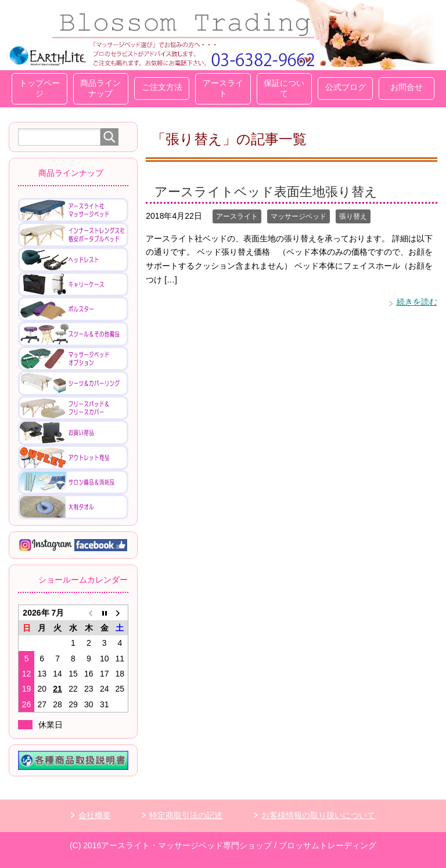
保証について (284, 88)
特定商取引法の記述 (186, 815)
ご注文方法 (162, 87)
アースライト (223, 88)
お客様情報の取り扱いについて (318, 815)
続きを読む (417, 302)
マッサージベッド (298, 216)
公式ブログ (346, 87)
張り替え (353, 216)
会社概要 (95, 815)
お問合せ (407, 87)
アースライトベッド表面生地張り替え (266, 192)
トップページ (39, 88)
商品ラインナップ (100, 88)
